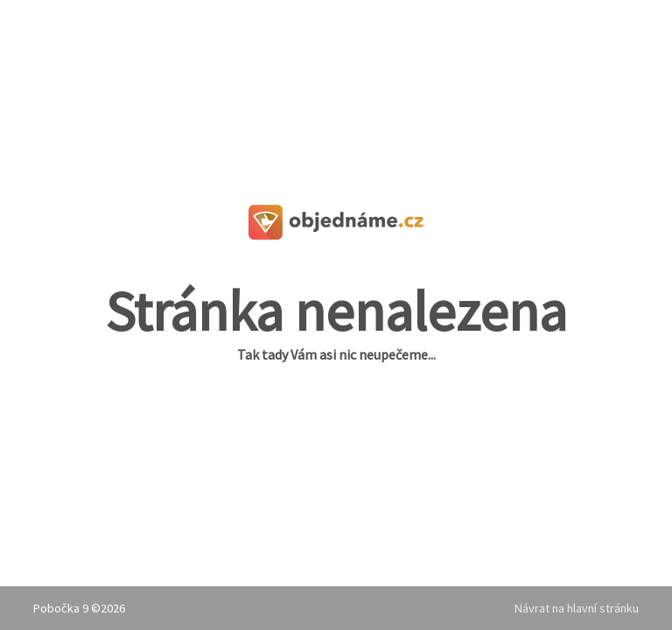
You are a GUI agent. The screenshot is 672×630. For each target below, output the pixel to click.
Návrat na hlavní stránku (577, 608)
